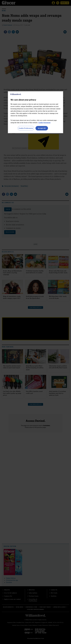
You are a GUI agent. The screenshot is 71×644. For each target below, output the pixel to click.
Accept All (42, 128)
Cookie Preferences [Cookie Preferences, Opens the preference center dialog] (26, 128)
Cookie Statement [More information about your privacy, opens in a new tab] (44, 123)
